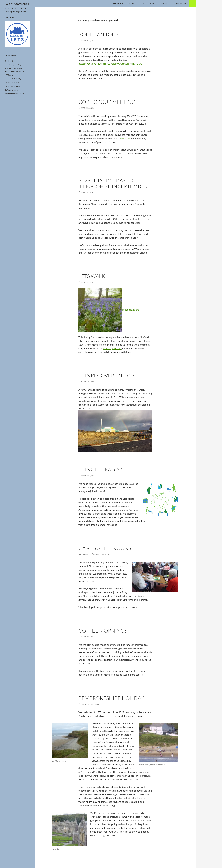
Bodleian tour (99, 34)
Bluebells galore (109, 310)
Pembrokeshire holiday (111, 698)
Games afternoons (105, 548)
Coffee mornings (103, 631)
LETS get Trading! (102, 470)
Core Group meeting (107, 102)
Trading (131, 4)
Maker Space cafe (112, 348)
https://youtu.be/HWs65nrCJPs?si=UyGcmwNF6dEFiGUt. (110, 63)
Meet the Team (166, 4)
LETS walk (92, 276)
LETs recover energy (107, 375)
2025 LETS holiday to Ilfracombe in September (113, 183)
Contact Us (181, 4)
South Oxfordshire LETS (19, 4)
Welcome (117, 4)
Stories (152, 4)
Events (142, 4)
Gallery (86, 554)
